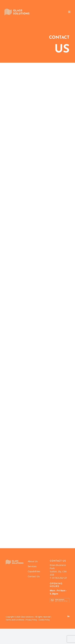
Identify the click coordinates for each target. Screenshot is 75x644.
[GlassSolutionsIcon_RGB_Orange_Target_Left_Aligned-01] (14, 561)
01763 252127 (60, 578)
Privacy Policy (32, 620)
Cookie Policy (44, 620)
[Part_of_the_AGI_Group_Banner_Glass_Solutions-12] (60, 599)
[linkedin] (68, 616)
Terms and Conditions (15, 620)
